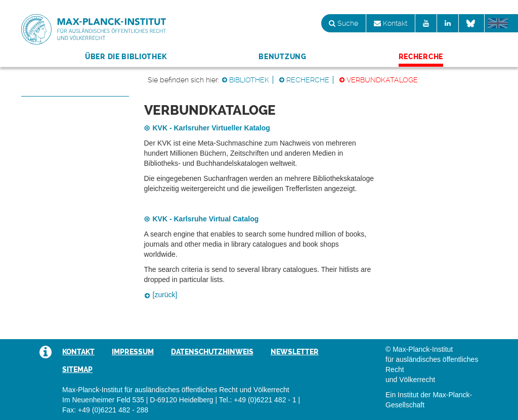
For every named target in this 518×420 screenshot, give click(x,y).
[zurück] (165, 295)
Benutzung (282, 57)
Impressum (133, 352)
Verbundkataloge (382, 80)
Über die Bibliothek (126, 57)
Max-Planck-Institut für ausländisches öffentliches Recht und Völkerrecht (94, 29)
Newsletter (295, 352)
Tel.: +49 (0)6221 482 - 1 (258, 400)
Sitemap (77, 369)
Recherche (421, 57)
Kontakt (391, 23)
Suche (343, 23)
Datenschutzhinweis (212, 352)
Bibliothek (249, 80)
